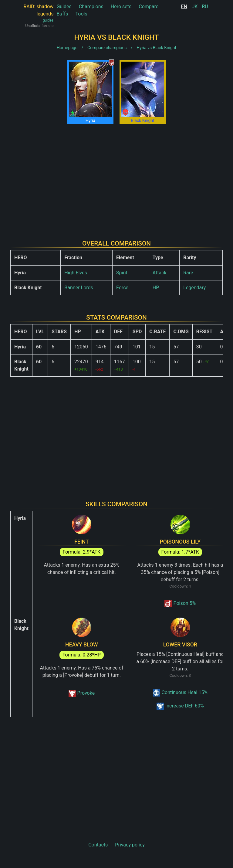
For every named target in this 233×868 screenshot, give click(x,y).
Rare (188, 273)
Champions (91, 7)
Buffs (62, 14)
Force (122, 288)
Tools (81, 14)
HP (156, 288)
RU (205, 7)
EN (184, 7)
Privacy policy (130, 845)
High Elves (76, 273)
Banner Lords (79, 288)
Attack (160, 273)
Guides (64, 7)
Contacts (98, 845)
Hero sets (121, 7)
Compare (149, 7)
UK (194, 7)
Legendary (194, 288)
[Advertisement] (116, 177)
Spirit (122, 273)
